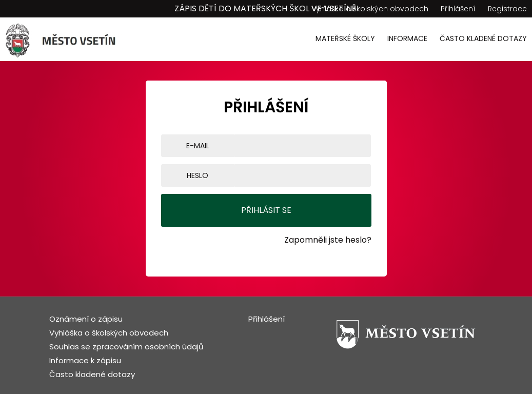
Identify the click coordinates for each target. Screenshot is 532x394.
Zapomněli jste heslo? (328, 240)
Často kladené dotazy (483, 38)
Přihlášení (458, 9)
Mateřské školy (345, 38)
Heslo (198, 175)
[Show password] (369, 175)
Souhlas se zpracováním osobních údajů (126, 347)
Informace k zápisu (85, 360)
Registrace (507, 9)
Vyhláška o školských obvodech (370, 9)
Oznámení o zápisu (86, 319)
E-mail (198, 146)
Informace (407, 38)
